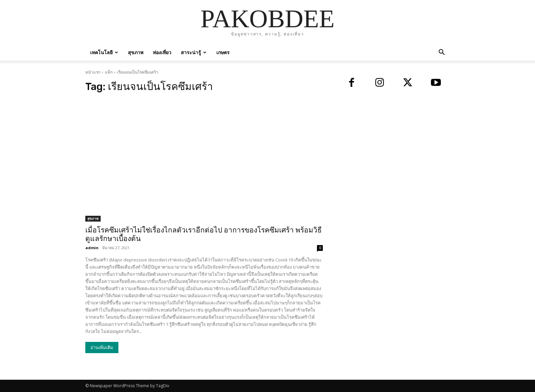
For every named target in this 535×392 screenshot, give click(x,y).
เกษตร (223, 52)
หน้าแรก (93, 72)
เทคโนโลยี (104, 52)
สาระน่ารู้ (194, 52)
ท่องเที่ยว (162, 52)
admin (92, 248)
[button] (442, 53)
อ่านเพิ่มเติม (102, 348)
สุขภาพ (136, 52)
